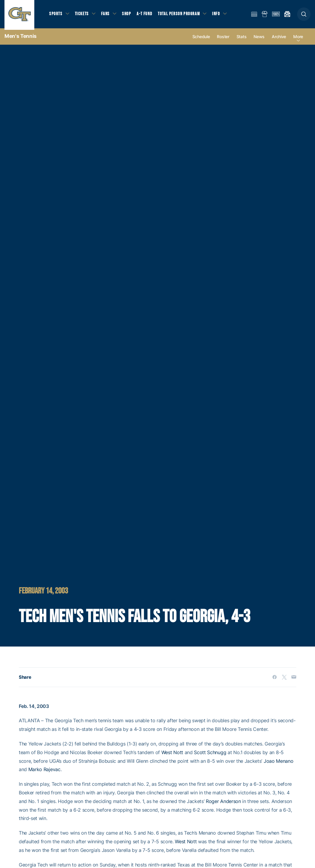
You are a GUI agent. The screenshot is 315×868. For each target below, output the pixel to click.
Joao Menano (278, 763)
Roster (223, 39)
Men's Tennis (21, 39)
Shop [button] (128, 15)
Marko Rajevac (44, 772)
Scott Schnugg (210, 755)
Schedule (201, 39)
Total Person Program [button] (181, 15)
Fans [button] (107, 15)
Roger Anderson (223, 804)
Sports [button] (56, 15)
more (298, 39)
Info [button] (218, 15)
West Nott (172, 755)
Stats (242, 39)
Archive (279, 39)
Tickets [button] (82, 15)
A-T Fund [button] (146, 15)
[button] (304, 15)
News (259, 39)
